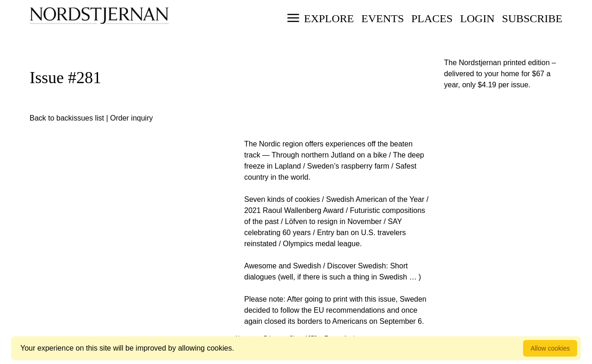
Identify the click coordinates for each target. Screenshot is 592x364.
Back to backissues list (67, 118)
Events (382, 18)
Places (432, 18)
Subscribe (532, 18)
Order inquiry (131, 118)
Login (478, 18)
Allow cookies (550, 348)
